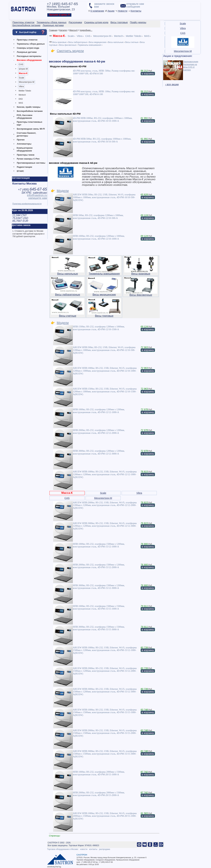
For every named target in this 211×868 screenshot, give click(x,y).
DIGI (21, 99)
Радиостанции (24, 167)
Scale (22, 78)
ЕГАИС (20, 171)
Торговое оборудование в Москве (62, 849)
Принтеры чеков (26, 155)
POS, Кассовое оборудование (24, 117)
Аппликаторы (24, 144)
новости (84, 849)
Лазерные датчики (27, 52)
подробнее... (86, 30)
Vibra (21, 86)
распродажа (104, 849)
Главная (53, 30)
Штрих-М (23, 69)
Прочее (21, 140)
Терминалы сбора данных (31, 44)
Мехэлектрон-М (27, 82)
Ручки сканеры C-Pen (28, 159)
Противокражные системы (31, 163)
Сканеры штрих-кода (28, 48)
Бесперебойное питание (30, 111)
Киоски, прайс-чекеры (29, 107)
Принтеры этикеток (27, 40)
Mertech (22, 95)
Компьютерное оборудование (25, 149)
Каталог (63, 30)
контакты (93, 849)
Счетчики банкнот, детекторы (26, 134)
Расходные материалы (29, 56)
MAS (21, 103)
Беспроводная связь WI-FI (31, 129)
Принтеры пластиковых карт (29, 123)
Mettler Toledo (25, 91)
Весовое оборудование (29, 60)
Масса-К (23, 73)
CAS (21, 64)
